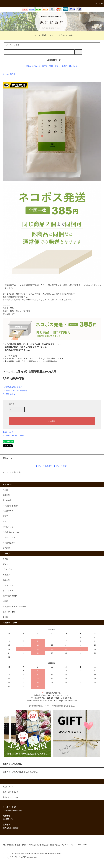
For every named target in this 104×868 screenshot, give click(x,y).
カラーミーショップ (9, 853)
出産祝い (6, 575)
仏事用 (5, 601)
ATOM (84, 845)
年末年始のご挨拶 (10, 596)
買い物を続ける (9, 394)
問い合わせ (73, 66)
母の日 (5, 559)
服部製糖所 (52, 22)
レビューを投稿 (60, 466)
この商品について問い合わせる (15, 391)
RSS (79, 845)
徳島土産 (6, 580)
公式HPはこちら (64, 35)
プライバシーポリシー (69, 845)
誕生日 (5, 617)
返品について (8, 432)
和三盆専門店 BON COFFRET (14, 607)
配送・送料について (24, 845)
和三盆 (45, 66)
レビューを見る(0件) (44, 466)
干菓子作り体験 (9, 612)
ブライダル (7, 569)
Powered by (20, 858)
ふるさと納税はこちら (42, 35)
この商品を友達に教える (12, 387)
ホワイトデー (8, 591)
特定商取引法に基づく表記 (13, 435)
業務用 (64, 66)
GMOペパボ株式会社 (41, 853)
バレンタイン (8, 585)
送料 (51, 66)
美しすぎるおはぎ (33, 66)
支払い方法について (9, 845)
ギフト (57, 66)
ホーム (5, 74)
